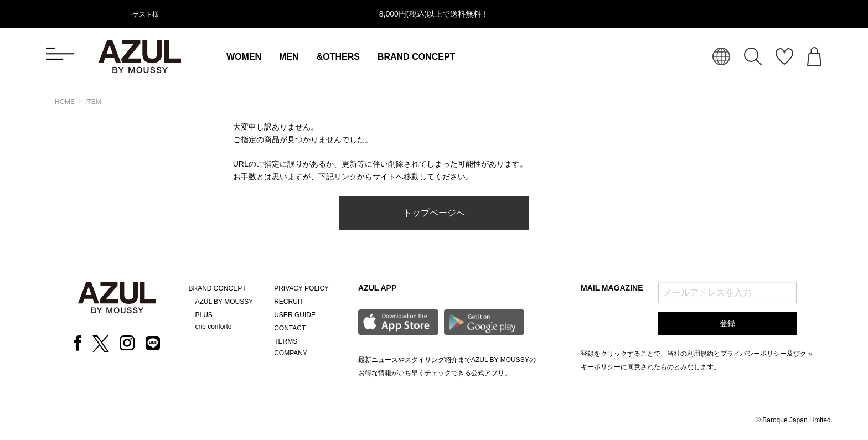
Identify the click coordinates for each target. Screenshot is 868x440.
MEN (289, 57)
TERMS (286, 341)
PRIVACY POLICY (301, 288)
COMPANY (291, 353)
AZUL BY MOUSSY (224, 302)
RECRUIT (289, 302)
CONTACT (290, 328)
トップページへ (434, 213)
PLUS (204, 315)
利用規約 (700, 354)
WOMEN (244, 57)
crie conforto (214, 327)
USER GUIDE (295, 315)
